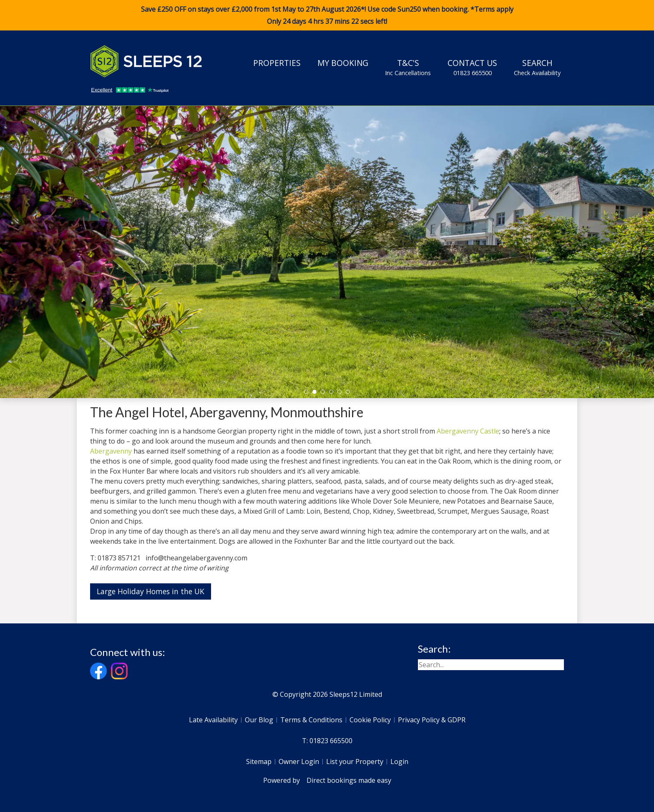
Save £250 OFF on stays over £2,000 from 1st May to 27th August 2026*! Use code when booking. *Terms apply (327, 15)
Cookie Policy (370, 720)
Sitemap (259, 762)
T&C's (408, 67)
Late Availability (213, 720)
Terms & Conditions (311, 720)
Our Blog (259, 720)
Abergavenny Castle (468, 431)
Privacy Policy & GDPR (432, 720)
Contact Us (472, 67)
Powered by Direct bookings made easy (327, 780)
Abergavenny (111, 451)
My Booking (343, 63)
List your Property (355, 762)
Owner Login (299, 762)
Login (399, 762)
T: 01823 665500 (327, 741)
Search (537, 67)
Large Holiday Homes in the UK (151, 591)
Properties (277, 63)
